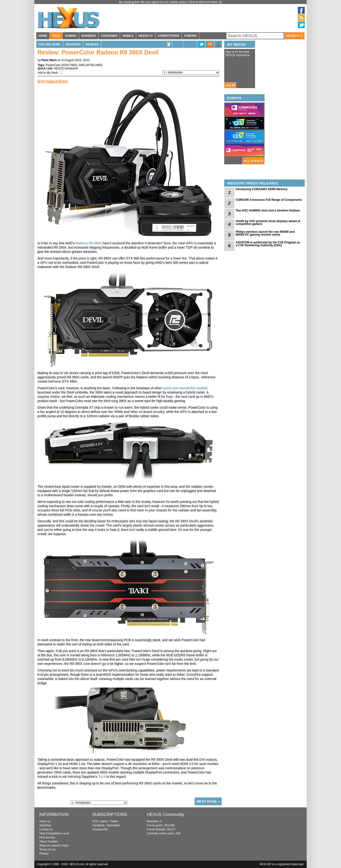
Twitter (114, 821)
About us (45, 821)
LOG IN (230, 85)
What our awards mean (54, 846)
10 (210, 44)
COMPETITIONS (168, 36)
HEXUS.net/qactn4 (66, 68)
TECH (56, 36)
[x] (220, 2)
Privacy (44, 854)
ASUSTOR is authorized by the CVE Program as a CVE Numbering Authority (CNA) (268, 244)
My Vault (52, 73)
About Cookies (49, 841)
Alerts (104, 821)
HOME (43, 36)
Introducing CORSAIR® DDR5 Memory (262, 189)
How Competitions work (54, 833)
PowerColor (53, 65)
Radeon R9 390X (89, 243)
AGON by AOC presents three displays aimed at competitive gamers (268, 223)
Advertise (45, 825)
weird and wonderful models (185, 388)
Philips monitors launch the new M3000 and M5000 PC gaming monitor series (265, 233)
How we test (47, 837)
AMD (82, 65)
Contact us (46, 829)
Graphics (73, 45)
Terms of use (47, 850)
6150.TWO (69, 65)
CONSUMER (109, 36)
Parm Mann (49, 60)
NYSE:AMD (94, 65)
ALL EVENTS (254, 161)
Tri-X (102, 777)
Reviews (92, 45)
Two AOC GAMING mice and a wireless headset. (268, 210)
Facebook (98, 825)
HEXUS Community (166, 814)
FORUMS (190, 36)
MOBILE (128, 36)
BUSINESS (89, 36)
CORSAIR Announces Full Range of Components (269, 200)
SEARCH (295, 36)
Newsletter (114, 825)
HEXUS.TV (146, 36)
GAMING (71, 36)
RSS (95, 821)
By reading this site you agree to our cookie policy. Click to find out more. (169, 2)
